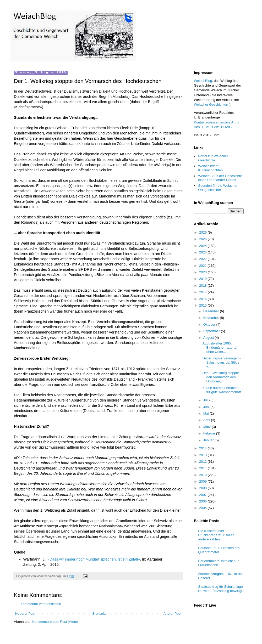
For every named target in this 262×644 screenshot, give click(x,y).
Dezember (212, 311)
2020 (203, 272)
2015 (203, 305)
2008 (203, 488)
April (207, 420)
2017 (203, 292)
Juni (207, 407)
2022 (203, 259)
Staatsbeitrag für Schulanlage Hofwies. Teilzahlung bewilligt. (221, 589)
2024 (203, 246)
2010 (203, 475)
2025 (203, 239)
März (208, 427)
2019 (203, 279)
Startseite (99, 614)
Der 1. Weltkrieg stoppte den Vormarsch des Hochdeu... (220, 377)
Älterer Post (172, 614)
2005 (203, 508)
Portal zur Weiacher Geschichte (213, 158)
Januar (209, 440)
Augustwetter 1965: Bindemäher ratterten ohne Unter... (220, 347)
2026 (203, 232)
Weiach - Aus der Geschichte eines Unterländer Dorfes (220, 178)
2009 (203, 481)
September (212, 331)
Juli (206, 400)
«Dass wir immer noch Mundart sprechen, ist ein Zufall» (94, 559)
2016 (203, 299)
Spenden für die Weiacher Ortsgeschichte (218, 188)
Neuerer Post (25, 614)
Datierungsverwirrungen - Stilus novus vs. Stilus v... (221, 362)
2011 (203, 468)
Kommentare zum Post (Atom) (55, 622)
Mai (207, 413)
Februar (210, 433)
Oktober (210, 324)
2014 (203, 448)
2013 (203, 455)
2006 (203, 501)
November (212, 318)
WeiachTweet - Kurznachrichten (210, 168)
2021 (203, 266)
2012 (203, 462)
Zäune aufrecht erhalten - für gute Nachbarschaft (222, 390)
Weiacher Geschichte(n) (212, 104)
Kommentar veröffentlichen (41, 604)
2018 (203, 286)
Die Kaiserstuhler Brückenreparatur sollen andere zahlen (216, 535)
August (209, 338)
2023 (203, 252)
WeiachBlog (203, 81)
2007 (203, 495)
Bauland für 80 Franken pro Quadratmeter (219, 550)
